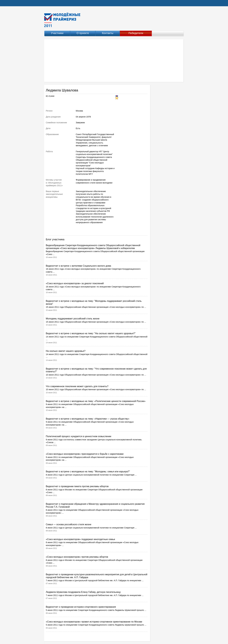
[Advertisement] (114, 61)
